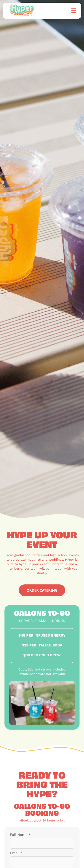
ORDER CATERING (42, 590)
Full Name (20, 835)
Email (16, 853)
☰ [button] (74, 10)
